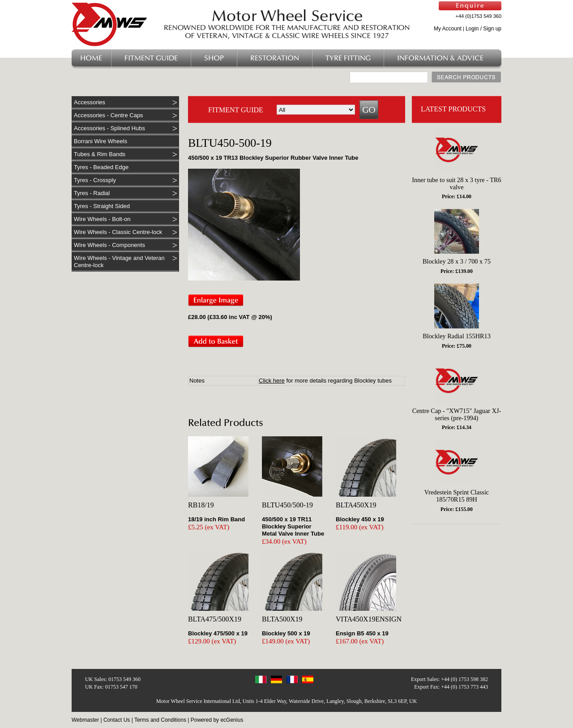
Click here (272, 381)
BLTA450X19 (356, 505)
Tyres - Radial (92, 193)
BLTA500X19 (282, 619)
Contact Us (117, 720)
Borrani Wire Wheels (100, 141)
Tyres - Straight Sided (102, 206)
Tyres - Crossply (95, 180)
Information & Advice (440, 58)
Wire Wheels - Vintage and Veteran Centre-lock (119, 262)
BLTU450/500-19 (287, 505)
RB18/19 (201, 505)
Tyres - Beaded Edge (101, 167)
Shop (214, 58)
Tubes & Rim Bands (100, 154)
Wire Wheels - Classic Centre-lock (118, 232)
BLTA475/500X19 (215, 619)
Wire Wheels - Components (109, 245)
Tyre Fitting (348, 58)
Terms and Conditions (160, 720)
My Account (448, 29)
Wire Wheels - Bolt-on (102, 219)
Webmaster (85, 720)
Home (91, 58)
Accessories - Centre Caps (109, 115)
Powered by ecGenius (217, 720)
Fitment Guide (151, 58)
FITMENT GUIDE (236, 110)
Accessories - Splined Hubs (109, 128)
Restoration (275, 58)
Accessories (90, 102)
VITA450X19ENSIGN (369, 619)
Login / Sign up (483, 29)
